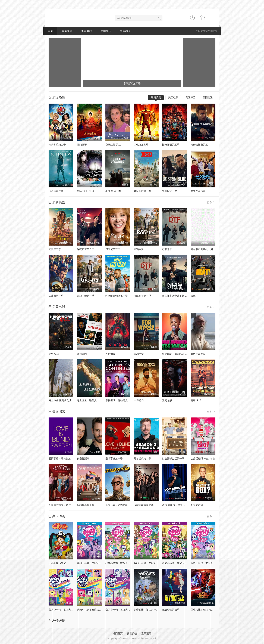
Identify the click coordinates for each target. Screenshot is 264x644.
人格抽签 (110, 354)
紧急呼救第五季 (142, 191)
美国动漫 (125, 31)
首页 (50, 31)
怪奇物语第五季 (171, 145)
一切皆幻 (139, 400)
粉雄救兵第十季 (86, 505)
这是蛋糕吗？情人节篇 (203, 459)
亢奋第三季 (55, 249)
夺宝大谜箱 (197, 505)
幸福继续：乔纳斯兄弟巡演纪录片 (124, 400)
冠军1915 (196, 400)
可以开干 (167, 249)
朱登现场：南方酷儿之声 (176, 354)
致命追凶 (82, 354)
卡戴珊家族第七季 (144, 505)
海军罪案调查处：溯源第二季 (207, 249)
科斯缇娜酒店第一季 (117, 296)
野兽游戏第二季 (142, 459)
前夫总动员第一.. (200, 191)
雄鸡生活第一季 (86, 296)
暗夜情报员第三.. (200, 145)
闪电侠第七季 (141, 145)
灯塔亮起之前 (198, 354)
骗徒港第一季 (56, 296)
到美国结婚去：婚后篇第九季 (65, 505)
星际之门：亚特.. (86, 191)
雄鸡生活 (139, 249)
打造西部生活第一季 (173, 459)
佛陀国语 (82, 145)
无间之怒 (167, 400)
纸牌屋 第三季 (113, 191)
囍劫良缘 (139, 354)
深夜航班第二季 (86, 249)
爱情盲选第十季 (114, 459)
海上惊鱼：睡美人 (87, 400)
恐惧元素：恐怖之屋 (117, 505)
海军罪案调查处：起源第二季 (178, 296)
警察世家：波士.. (171, 191)
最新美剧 (67, 31)
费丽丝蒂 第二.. (114, 145)
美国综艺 (106, 31)
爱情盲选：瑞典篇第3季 (62, 459)
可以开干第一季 (142, 296)
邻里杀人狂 (55, 354)
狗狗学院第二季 (57, 145)
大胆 (193, 296)
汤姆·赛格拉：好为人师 (175, 505)
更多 (211, 202)
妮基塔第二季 (56, 191)
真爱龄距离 (83, 459)
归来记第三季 (113, 249)
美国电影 (86, 31)
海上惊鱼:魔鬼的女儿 (60, 400)
